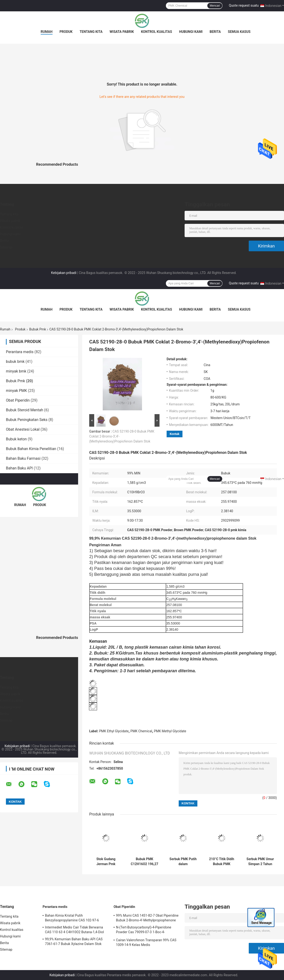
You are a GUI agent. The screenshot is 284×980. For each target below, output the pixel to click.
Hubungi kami (191, 32)
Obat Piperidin (18, 400)
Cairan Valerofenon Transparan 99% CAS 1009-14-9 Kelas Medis (146, 942)
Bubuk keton (16, 439)
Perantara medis (20, 352)
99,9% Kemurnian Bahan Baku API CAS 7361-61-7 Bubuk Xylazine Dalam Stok (74, 941)
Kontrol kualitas (157, 32)
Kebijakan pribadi (64, 273)
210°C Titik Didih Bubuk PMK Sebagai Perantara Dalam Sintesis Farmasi (222, 862)
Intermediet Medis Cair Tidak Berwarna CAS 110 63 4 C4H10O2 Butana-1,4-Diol (74, 930)
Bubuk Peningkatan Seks (27, 420)
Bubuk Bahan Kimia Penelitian (31, 449)
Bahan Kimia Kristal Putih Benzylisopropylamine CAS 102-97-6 (72, 918)
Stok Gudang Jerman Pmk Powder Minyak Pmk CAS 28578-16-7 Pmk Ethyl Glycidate (106, 862)
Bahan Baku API (19, 468)
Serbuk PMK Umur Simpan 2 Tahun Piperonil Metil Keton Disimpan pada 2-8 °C (260, 862)
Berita (215, 32)
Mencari (215, 6)
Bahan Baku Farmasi (23, 458)
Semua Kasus (239, 32)
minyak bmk (16, 371)
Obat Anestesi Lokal (23, 429)
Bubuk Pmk (38, 329)
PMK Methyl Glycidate (170, 731)
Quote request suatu (244, 5)
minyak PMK (16, 391)
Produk (66, 32)
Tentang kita (91, 32)
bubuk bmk (15, 362)
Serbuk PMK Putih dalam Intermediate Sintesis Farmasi (183, 862)
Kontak (175, 434)
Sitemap (6, 247)
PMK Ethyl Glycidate (114, 731)
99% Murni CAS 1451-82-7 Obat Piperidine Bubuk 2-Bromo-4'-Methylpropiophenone (147, 918)
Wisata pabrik (122, 32)
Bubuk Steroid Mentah (24, 410)
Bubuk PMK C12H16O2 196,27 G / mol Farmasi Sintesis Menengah (144, 862)
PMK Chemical (141, 731)
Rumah (47, 32)
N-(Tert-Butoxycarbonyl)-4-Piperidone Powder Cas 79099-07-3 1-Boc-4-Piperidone (144, 930)
